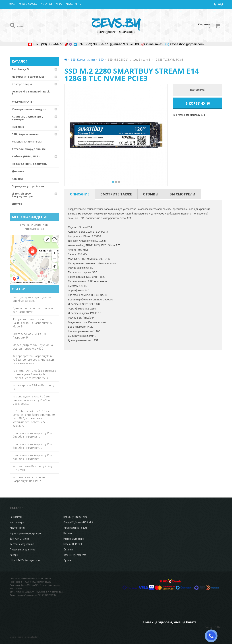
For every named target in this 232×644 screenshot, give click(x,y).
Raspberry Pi (20, 69)
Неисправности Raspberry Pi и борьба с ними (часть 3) (32, 457)
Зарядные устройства (28, 186)
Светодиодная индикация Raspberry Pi (29, 336)
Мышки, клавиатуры (27, 141)
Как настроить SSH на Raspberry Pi (33, 387)
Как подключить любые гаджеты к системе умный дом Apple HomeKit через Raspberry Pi (34, 374)
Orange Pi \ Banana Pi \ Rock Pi (31, 93)
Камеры (17, 179)
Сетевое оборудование (29, 149)
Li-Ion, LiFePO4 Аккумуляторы (23, 195)
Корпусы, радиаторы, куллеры (27, 118)
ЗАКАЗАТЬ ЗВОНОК (213, 636)
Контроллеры (22, 84)
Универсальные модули (29, 109)
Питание (18, 127)
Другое (17, 204)
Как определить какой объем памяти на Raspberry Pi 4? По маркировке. (32, 400)
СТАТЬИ (19, 289)
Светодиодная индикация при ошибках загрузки (32, 299)
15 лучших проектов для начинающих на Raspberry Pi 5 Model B (32, 323)
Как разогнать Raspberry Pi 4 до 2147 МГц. (33, 468)
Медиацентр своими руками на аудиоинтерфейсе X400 (33, 347)
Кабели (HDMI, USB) (26, 156)
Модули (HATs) (23, 102)
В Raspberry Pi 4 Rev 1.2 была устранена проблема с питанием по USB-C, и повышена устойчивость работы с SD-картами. (34, 418)
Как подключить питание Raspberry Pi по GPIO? (29, 479)
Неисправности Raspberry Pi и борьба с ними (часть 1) (32, 435)
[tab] (80, 194)
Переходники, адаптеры (30, 164)
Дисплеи (18, 171)
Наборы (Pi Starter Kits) (29, 77)
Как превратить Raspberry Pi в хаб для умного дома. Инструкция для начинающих (34, 360)
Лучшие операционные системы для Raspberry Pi (34, 310)
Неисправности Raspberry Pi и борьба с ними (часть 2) (32, 446)
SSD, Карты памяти (25, 134)
